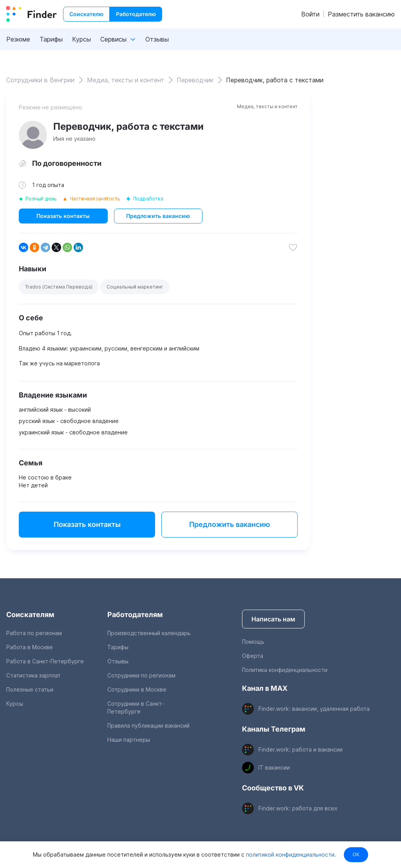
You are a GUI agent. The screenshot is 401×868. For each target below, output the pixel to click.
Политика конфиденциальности (285, 670)
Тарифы (51, 39)
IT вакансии (274, 767)
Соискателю (86, 14)
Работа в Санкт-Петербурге (45, 661)
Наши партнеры (129, 740)
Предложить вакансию (158, 216)
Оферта (253, 656)
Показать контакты (63, 216)
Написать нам (273, 619)
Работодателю (136, 14)
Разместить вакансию (361, 14)
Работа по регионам (34, 633)
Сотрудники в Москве (137, 689)
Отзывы (157, 39)
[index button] (32, 14)
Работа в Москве (30, 647)
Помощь (253, 642)
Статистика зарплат (33, 675)
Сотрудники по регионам (141, 675)
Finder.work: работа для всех (298, 808)
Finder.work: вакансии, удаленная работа (314, 709)
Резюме (18, 39)
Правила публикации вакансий (148, 725)
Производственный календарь (149, 633)
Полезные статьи (30, 689)
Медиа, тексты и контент (267, 106)
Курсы (81, 39)
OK (356, 854)
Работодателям (135, 615)
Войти (310, 14)
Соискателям (30, 615)
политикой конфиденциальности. (290, 854)
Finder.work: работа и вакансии (301, 749)
